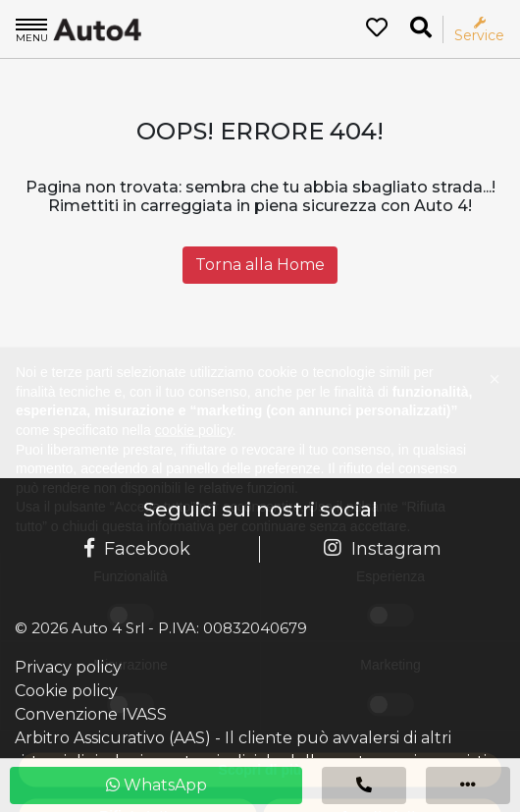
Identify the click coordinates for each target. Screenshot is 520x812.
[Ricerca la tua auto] (421, 28)
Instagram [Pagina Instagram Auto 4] (383, 549)
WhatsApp (156, 785)
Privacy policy (68, 667)
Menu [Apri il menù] (32, 29)
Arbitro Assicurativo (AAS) (113, 738)
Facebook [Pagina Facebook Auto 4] (137, 549)
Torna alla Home (260, 265)
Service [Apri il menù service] (479, 30)
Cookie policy (66, 691)
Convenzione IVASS (91, 714)
